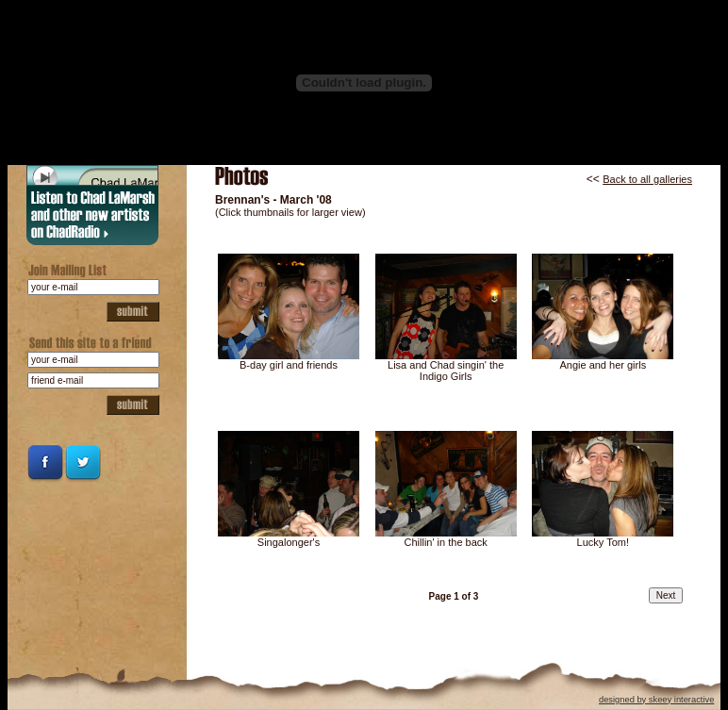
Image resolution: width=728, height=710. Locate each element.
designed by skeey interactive (656, 700)
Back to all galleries (647, 179)
